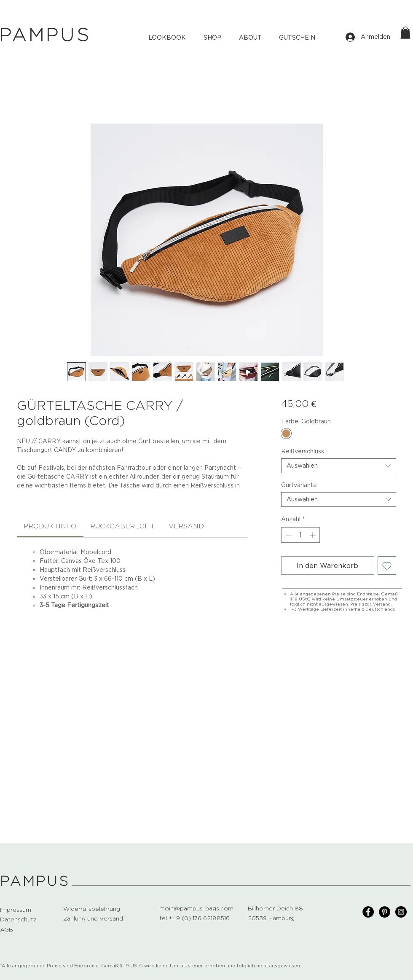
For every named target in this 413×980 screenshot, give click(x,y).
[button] (405, 33)
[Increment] (313, 535)
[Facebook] (368, 912)
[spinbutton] (300, 535)
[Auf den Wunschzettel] (387, 565)
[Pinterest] (385, 912)
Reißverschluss (303, 451)
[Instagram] (401, 912)
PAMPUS (35, 881)
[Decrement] (288, 535)
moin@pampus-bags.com (196, 908)
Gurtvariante (299, 485)
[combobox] (339, 466)
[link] (50, 526)
